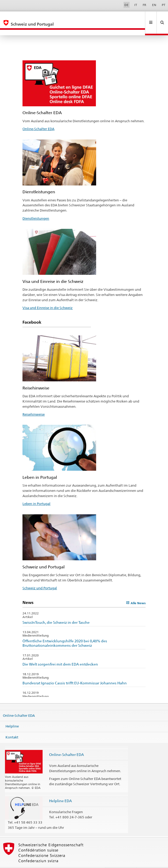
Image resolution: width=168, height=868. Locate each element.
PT (164, 5)
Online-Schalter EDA (38, 118)
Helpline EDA (60, 790)
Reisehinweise (34, 403)
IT (136, 5)
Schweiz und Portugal (40, 577)
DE (126, 5)
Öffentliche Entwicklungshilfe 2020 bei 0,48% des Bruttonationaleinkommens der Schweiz (65, 632)
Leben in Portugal (36, 492)
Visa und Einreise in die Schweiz (48, 296)
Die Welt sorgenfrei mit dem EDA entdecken (60, 653)
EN (154, 5)
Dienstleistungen (36, 207)
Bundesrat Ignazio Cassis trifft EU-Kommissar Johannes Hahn (75, 672)
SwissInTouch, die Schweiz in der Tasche (56, 611)
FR (144, 5)
